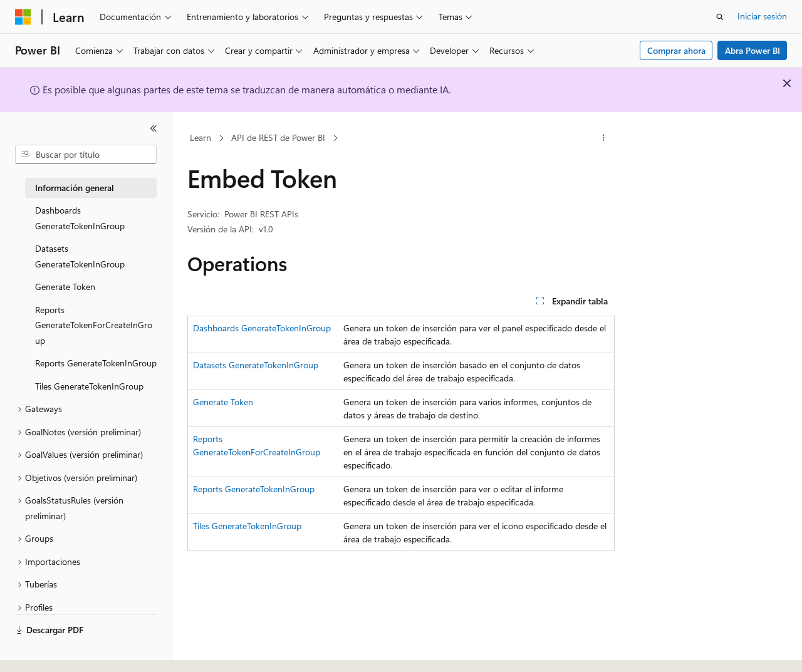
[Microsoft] (23, 17)
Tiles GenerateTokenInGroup (247, 526)
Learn (200, 137)
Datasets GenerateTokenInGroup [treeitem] (80, 256)
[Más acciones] (604, 138)
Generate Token (223, 402)
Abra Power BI (753, 50)
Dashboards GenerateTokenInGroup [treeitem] (80, 218)
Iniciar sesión (762, 16)
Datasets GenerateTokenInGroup (256, 365)
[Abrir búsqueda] (720, 17)
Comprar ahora (676, 50)
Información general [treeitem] (75, 188)
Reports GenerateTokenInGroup (254, 489)
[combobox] (86, 155)
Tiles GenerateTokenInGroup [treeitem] (89, 386)
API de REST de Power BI (278, 137)
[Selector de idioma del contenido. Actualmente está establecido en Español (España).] (60, 651)
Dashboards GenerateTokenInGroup (262, 328)
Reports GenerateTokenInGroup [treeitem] (96, 363)
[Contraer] (154, 128)
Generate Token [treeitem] (65, 287)
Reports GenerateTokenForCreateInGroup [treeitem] (94, 325)
